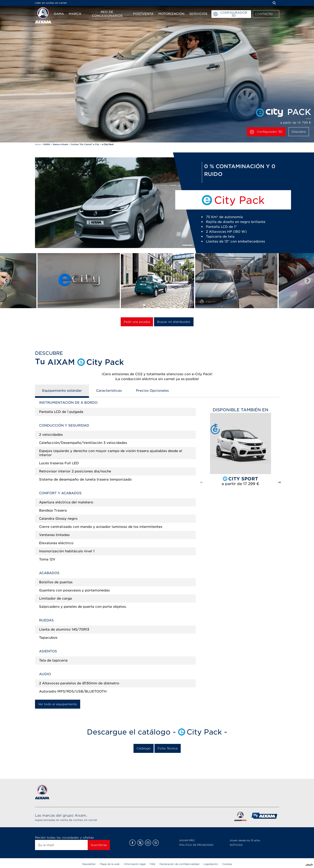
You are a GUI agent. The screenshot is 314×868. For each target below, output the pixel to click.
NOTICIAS (236, 845)
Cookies (227, 864)
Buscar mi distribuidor (174, 322)
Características (109, 391)
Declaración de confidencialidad (179, 864)
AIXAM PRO (187, 840)
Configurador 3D (266, 132)
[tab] (144, 305)
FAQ (153, 864)
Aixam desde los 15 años (245, 840)
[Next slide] (307, 281)
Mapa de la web (110, 864)
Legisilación (211, 864)
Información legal (135, 864)
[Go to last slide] (7, 281)
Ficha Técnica (168, 748)
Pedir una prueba (137, 322)
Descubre (299, 132)
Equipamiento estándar (62, 391)
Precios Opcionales (152, 391)
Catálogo (144, 748)
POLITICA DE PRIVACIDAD (196, 845)
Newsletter (89, 864)
